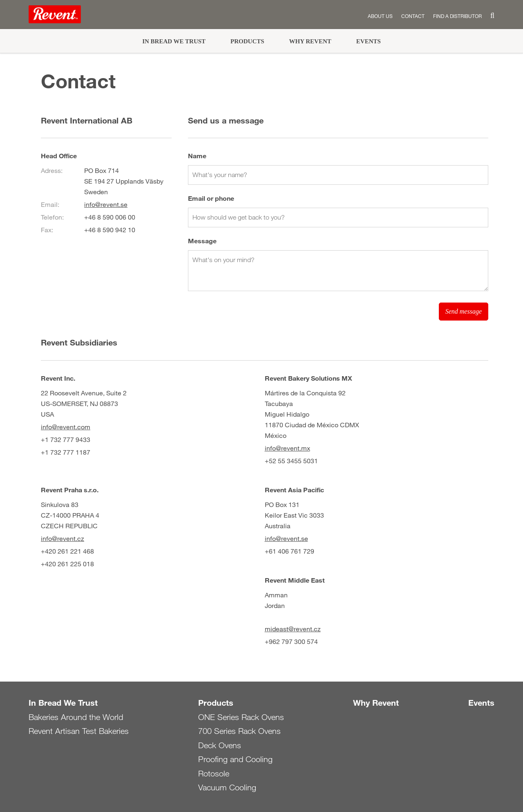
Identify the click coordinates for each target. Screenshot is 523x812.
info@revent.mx (287, 448)
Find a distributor (457, 16)
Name (197, 156)
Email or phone (211, 198)
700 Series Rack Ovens (239, 731)
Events (369, 41)
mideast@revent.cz (293, 629)
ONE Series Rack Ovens (241, 717)
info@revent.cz (63, 538)
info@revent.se (106, 204)
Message (202, 241)
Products (247, 41)
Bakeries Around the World (76, 717)
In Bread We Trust (174, 41)
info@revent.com (66, 427)
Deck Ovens (220, 745)
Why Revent (310, 41)
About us (380, 16)
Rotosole (214, 774)
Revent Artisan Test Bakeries (79, 731)
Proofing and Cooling (235, 759)
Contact (413, 16)
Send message (464, 311)
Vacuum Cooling (227, 787)
